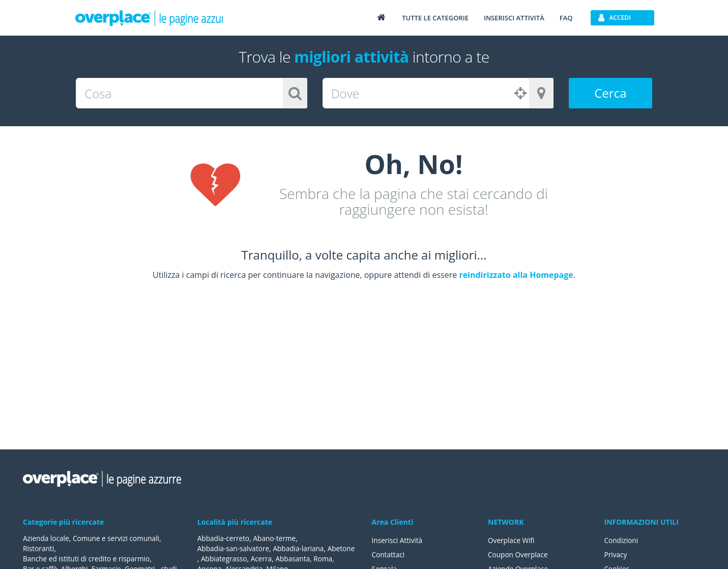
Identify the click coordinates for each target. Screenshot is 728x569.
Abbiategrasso (253, 559)
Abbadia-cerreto (224, 538)
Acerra (291, 559)
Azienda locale (47, 538)
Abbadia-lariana (301, 548)
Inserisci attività (514, 18)
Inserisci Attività (398, 540)
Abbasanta (323, 559)
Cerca (610, 93)
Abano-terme (276, 538)
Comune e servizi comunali (118, 538)
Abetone (211, 559)
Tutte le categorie (435, 18)
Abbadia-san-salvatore (234, 548)
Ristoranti (39, 548)
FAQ (566, 18)
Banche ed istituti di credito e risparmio (88, 559)
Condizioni (622, 540)
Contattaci (389, 554)
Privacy (616, 554)
